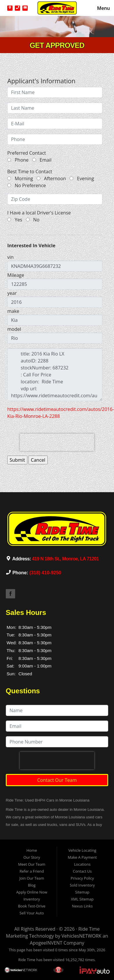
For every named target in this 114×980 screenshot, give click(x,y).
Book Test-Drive (32, 906)
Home (32, 850)
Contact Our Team (57, 780)
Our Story (32, 857)
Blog (32, 885)
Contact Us (82, 871)
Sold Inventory (82, 885)
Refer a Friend (32, 871)
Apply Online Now (32, 892)
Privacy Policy (82, 878)
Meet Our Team (32, 864)
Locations (82, 864)
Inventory (32, 899)
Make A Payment (82, 857)
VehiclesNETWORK (81, 936)
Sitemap (82, 892)
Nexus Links (82, 906)
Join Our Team (32, 878)
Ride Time (89, 929)
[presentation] (57, 442)
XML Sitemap (82, 899)
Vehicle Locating (82, 850)
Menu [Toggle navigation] (100, 8)
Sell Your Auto (32, 913)
